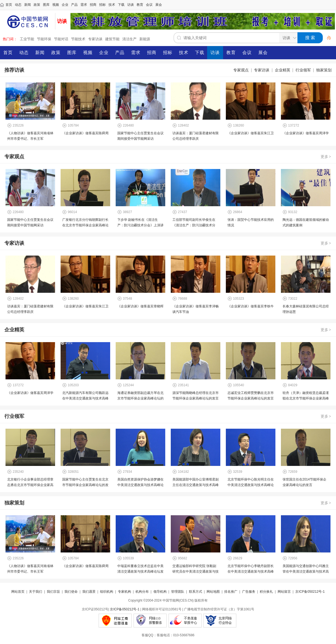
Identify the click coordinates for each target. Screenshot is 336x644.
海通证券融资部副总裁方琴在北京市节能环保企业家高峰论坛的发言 (140, 398)
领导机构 (160, 592)
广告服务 (249, 592)
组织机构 (107, 592)
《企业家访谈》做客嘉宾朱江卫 (251, 133)
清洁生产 (129, 39)
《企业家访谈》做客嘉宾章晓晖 (140, 306)
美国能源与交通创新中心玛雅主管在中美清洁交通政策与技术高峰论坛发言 (306, 571)
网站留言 (284, 592)
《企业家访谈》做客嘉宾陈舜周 (85, 133)
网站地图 (213, 592)
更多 (326, 157)
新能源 (145, 39)
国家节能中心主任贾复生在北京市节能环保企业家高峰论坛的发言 (85, 485)
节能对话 (61, 39)
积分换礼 (266, 592)
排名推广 (231, 592)
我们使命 (71, 592)
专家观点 (241, 70)
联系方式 (196, 592)
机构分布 (142, 592)
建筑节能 (112, 39)
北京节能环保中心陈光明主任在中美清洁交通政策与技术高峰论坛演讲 (251, 485)
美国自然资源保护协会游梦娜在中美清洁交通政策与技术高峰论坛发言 (140, 485)
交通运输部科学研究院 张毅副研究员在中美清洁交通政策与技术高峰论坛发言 (196, 571)
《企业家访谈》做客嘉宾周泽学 (306, 133)
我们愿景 (89, 592)
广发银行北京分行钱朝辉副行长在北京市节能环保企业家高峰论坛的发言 (85, 225)
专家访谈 (95, 39)
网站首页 (18, 592)
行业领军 (303, 70)
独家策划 (324, 70)
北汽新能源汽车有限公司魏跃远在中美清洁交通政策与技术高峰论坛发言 (85, 398)
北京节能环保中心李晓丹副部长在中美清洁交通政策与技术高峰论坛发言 (251, 571)
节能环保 (44, 39)
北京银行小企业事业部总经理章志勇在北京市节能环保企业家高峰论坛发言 (30, 485)
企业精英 (283, 70)
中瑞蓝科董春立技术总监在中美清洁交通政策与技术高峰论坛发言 (140, 571)
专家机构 (124, 592)
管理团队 (178, 592)
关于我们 (36, 592)
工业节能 (27, 39)
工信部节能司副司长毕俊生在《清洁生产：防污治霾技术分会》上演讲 (194, 225)
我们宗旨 (53, 592)
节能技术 (78, 39)
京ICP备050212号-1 (310, 592)
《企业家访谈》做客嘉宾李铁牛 (251, 306)
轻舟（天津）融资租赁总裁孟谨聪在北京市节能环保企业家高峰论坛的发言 (306, 398)
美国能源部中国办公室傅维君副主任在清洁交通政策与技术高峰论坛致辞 (196, 485)
